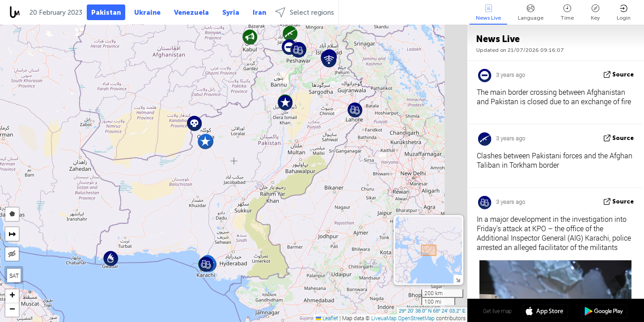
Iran (259, 13)
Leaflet (327, 318)
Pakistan (106, 13)
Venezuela (191, 13)
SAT (14, 275)
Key (595, 13)
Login (624, 13)
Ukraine (147, 13)
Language (531, 13)
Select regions (305, 12)
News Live (488, 13)
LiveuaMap (384, 318)
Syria (231, 13)
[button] (290, 33)
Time (567, 13)
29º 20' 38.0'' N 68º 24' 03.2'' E (432, 311)
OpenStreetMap (416, 318)
